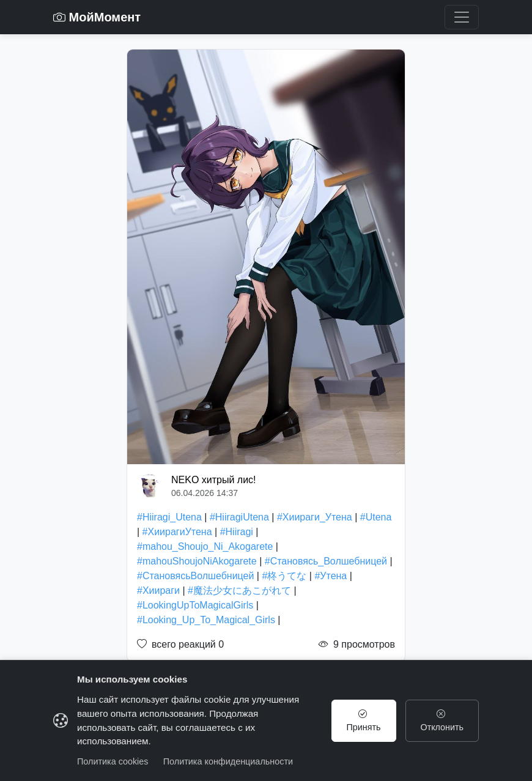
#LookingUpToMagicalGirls (195, 605)
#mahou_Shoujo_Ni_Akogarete (205, 546)
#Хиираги (158, 590)
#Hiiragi (237, 532)
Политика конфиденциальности (228, 761)
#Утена (331, 576)
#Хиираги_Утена (315, 517)
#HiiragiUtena (239, 517)
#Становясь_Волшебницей (326, 561)
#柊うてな (284, 576)
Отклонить (442, 720)
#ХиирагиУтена (177, 532)
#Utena (376, 517)
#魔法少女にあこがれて (239, 590)
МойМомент (97, 17)
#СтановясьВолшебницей (195, 576)
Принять (363, 720)
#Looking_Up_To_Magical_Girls (206, 620)
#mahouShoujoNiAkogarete (197, 561)
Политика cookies (113, 761)
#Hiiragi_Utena (169, 517)
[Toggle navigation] (462, 17)
